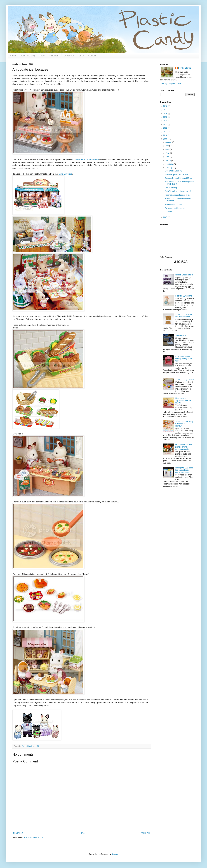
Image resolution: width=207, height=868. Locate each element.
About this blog (28, 56)
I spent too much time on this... (178, 195)
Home (13, 56)
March (168, 160)
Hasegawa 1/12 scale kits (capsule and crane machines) (184, 470)
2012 (166, 128)
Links (81, 56)
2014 (166, 121)
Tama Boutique (65, 174)
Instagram (54, 56)
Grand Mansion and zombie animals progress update (184, 447)
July (167, 146)
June (168, 149)
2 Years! (168, 212)
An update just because (175, 208)
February (169, 164)
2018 (166, 106)
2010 (166, 135)
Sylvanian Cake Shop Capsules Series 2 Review (184, 424)
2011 (166, 132)
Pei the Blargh (185, 68)
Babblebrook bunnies (174, 205)
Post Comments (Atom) (34, 837)
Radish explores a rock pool (176, 174)
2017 (166, 110)
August (169, 142)
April (168, 157)
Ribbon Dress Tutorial (184, 275)
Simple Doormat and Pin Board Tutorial (184, 316)
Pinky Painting (171, 188)
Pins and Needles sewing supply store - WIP (184, 359)
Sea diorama (181, 335)
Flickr (42, 56)
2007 (166, 217)
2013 (166, 124)
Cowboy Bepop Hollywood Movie (179, 178)
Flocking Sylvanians (184, 296)
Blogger (115, 854)
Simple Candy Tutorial (185, 380)
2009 (166, 139)
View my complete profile (171, 83)
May (167, 153)
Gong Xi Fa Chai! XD (174, 171)
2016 (166, 113)
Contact (92, 56)
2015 (166, 117)
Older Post (146, 833)
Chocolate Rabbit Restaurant (86, 159)
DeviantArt (69, 56)
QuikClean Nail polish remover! (178, 191)
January (169, 168)
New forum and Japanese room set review (183, 401)
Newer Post (18, 833)
